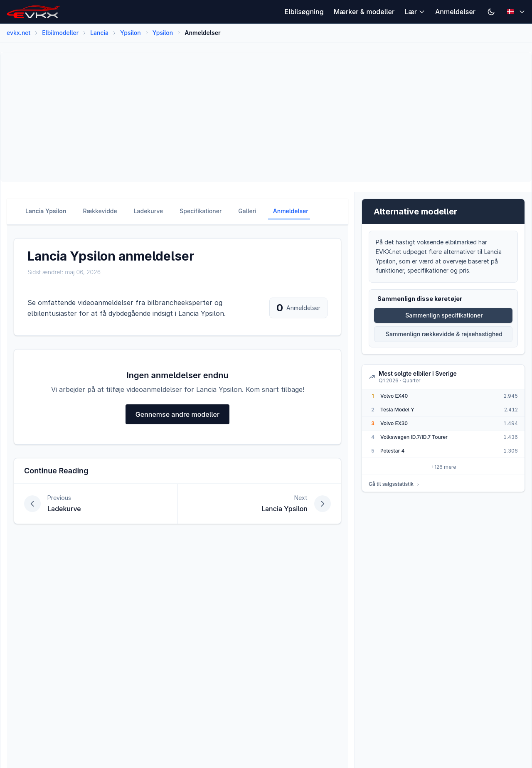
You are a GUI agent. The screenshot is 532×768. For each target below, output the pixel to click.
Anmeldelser (455, 12)
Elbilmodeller (60, 33)
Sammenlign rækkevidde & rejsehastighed (444, 334)
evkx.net (18, 33)
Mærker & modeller (364, 12)
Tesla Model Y (397, 410)
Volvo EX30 (394, 423)
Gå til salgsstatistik (394, 484)
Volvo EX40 (394, 396)
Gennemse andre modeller (177, 414)
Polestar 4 (392, 451)
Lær (415, 12)
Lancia (99, 33)
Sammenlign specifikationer (444, 315)
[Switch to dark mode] (491, 12)
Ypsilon (131, 33)
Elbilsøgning (304, 12)
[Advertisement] (256, 117)
